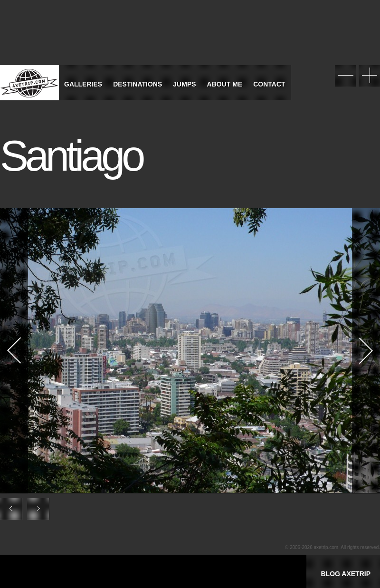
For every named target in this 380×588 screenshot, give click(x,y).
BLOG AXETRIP (346, 574)
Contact (269, 84)
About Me (225, 84)
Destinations (138, 84)
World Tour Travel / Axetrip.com (29, 83)
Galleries (83, 84)
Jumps (184, 84)
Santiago (71, 156)
